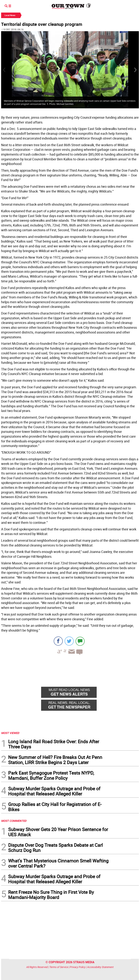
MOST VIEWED (10, 733)
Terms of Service (59, 967)
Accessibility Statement (100, 967)
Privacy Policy (78, 967)
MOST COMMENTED (14, 821)
